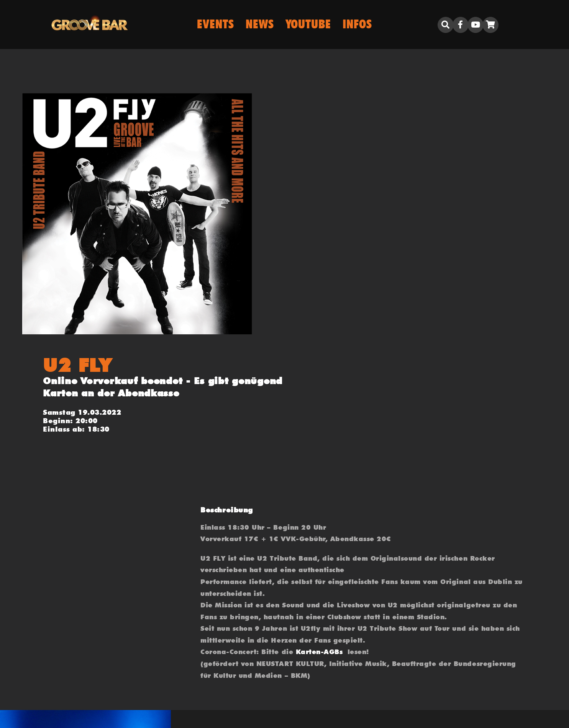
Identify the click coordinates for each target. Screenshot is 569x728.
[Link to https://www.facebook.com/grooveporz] (461, 25)
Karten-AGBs (319, 652)
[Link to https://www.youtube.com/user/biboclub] (476, 25)
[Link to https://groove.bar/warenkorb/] (490, 25)
